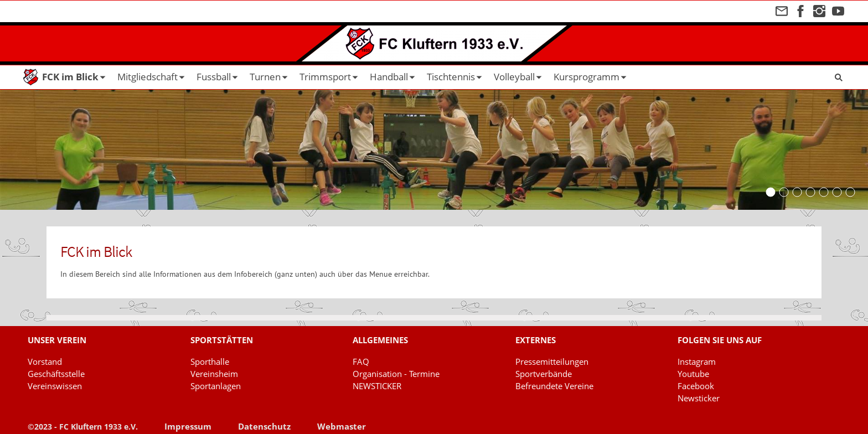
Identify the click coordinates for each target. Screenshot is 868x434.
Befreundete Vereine (554, 386)
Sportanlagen (216, 386)
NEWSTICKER (377, 386)
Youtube (693, 374)
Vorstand (45, 361)
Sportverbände (544, 374)
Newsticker (699, 398)
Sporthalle (210, 361)
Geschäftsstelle (56, 374)
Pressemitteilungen (552, 361)
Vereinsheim (214, 374)
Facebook (696, 386)
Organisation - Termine (396, 374)
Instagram (697, 361)
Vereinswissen (55, 386)
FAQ (361, 361)
